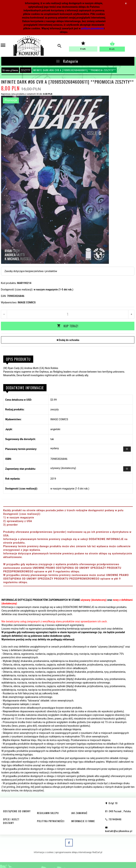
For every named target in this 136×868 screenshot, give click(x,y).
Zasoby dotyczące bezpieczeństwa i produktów (31, 271)
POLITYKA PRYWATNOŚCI (51, 821)
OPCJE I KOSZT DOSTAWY (11, 821)
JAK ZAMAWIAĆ (79, 813)
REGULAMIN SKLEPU (48, 813)
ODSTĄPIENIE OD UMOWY (17, 811)
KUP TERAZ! (68, 326)
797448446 (113, 819)
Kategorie (67, 61)
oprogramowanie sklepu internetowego (73, 852)
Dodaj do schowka (68, 340)
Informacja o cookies (44, 852)
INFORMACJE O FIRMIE (83, 821)
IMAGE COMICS (27, 302)
